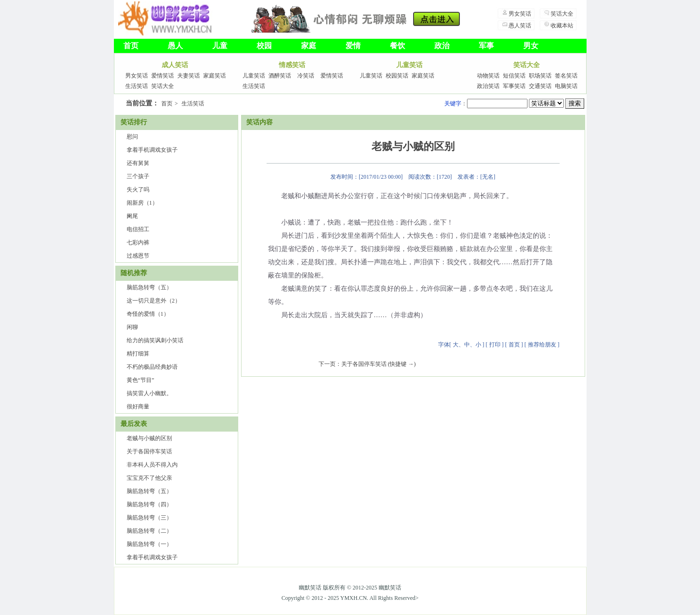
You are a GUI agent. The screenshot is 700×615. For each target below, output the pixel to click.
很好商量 (138, 407)
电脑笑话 (566, 86)
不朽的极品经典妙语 (152, 367)
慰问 (132, 137)
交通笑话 (540, 86)
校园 (264, 46)
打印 (495, 345)
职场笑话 (540, 76)
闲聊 (132, 327)
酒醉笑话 (280, 76)
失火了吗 (138, 190)
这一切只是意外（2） (154, 301)
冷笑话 (306, 76)
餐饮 (398, 46)
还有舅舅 (138, 163)
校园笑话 (397, 76)
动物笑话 (488, 76)
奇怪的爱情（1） (148, 314)
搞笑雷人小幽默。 (149, 393)
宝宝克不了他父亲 (149, 478)
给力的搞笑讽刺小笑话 (155, 340)
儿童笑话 (254, 76)
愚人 (175, 46)
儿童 (220, 46)
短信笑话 (514, 76)
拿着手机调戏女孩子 (152, 150)
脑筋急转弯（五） (149, 287)
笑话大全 (562, 14)
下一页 (327, 364)
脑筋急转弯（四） (149, 504)
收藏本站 (562, 26)
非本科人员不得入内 (152, 465)
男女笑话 (520, 14)
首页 (131, 46)
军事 (486, 46)
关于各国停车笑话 (149, 451)
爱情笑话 (163, 76)
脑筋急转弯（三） (149, 518)
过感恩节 (138, 256)
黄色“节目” (141, 380)
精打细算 (138, 354)
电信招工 (138, 229)
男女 (531, 46)
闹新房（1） (142, 203)
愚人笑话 (520, 26)
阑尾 (132, 216)
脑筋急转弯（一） (149, 544)
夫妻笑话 (189, 76)
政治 (442, 46)
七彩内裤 (138, 243)
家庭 (309, 46)
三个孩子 (138, 176)
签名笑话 (566, 76)
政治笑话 (488, 86)
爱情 (353, 46)
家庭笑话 (215, 76)
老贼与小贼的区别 (149, 438)
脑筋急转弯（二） (149, 531)
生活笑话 (137, 86)
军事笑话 (514, 86)
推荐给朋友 (542, 345)
